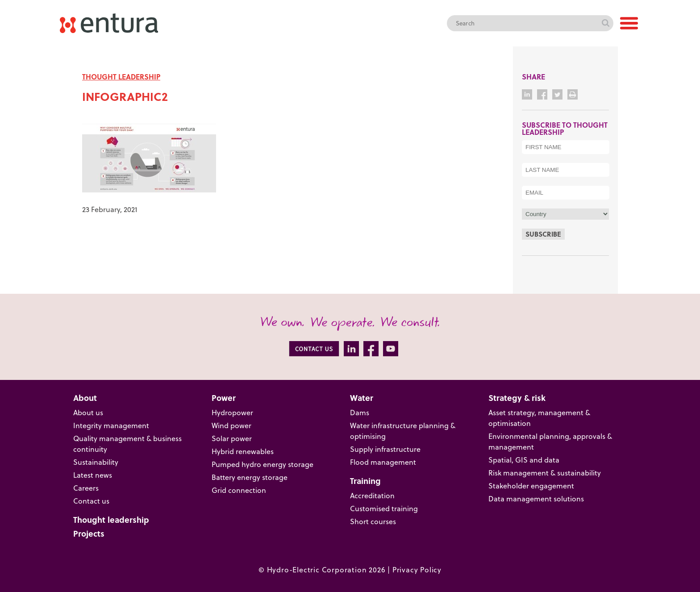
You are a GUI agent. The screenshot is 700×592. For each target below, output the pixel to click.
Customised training (384, 509)
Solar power (232, 438)
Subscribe (543, 234)
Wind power (231, 425)
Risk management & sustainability (545, 473)
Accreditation (372, 496)
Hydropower (232, 413)
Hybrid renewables (243, 451)
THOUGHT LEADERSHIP (121, 77)
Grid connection (239, 490)
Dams (360, 413)
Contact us (91, 501)
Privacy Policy (417, 570)
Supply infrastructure (385, 449)
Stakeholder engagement (531, 486)
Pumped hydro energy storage (262, 464)
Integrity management (111, 425)
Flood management (383, 462)
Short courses (373, 521)
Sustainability (96, 462)
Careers (86, 488)
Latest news (93, 475)
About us (88, 413)
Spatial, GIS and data (524, 460)
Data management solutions (536, 499)
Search (605, 23)
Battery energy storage (250, 477)
